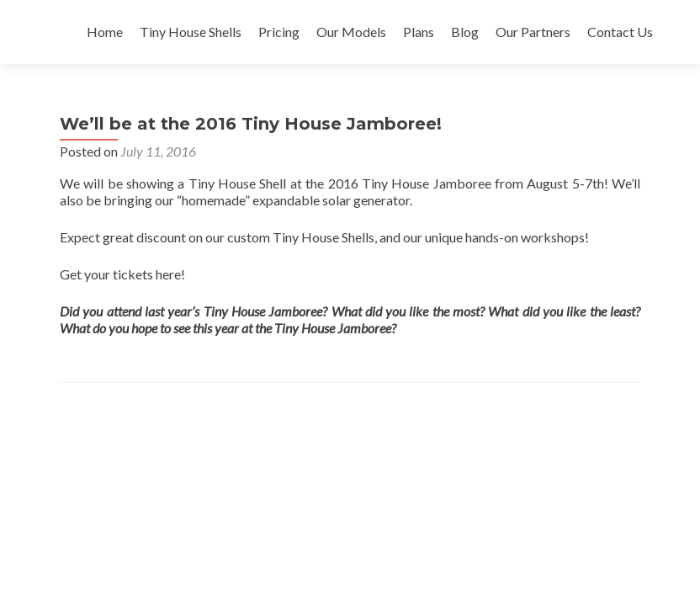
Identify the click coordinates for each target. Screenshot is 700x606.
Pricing (279, 32)
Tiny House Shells (191, 32)
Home (105, 32)
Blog (465, 32)
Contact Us (620, 32)
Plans (419, 32)
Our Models (351, 32)
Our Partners (533, 32)
